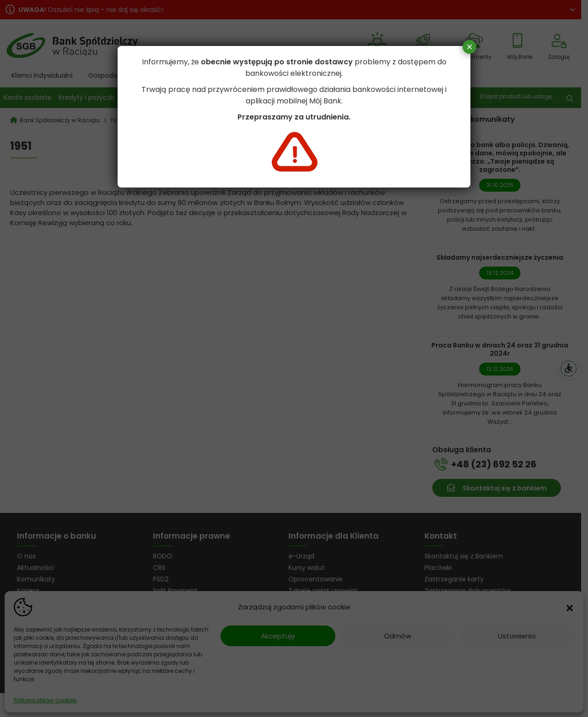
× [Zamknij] (469, 47)
